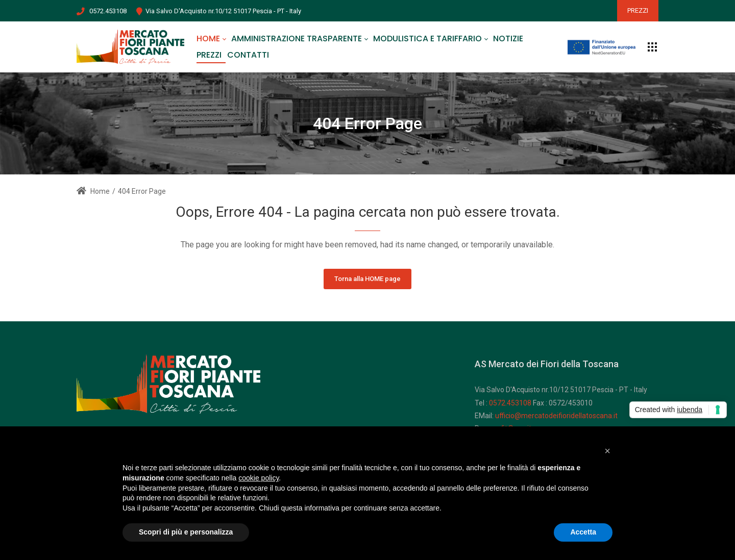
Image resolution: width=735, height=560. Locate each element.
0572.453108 (108, 11)
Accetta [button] (583, 532)
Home (93, 191)
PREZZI (638, 10)
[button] (607, 451)
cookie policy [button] (259, 478)
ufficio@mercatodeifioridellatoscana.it (556, 416)
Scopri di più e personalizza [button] (186, 532)
